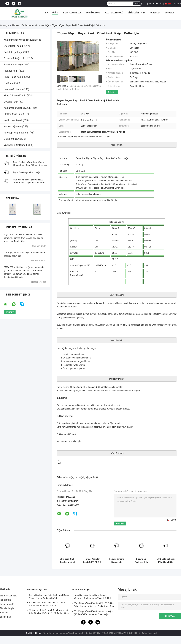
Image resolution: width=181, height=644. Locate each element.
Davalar (169, 13)
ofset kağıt (68, 477)
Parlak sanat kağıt (13, 65)
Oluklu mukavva (12, 139)
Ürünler (16, 25)
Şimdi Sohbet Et (154, 3)
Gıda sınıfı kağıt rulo (14, 58)
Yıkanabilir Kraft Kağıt (15, 145)
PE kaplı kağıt (11, 71)
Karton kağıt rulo (13, 126)
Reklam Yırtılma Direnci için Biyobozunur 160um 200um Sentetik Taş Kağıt (117, 561)
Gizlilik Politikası (34, 633)
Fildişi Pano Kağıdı (14, 77)
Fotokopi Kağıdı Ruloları (16, 133)
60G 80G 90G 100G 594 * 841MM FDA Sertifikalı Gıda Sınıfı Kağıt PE (47, 604)
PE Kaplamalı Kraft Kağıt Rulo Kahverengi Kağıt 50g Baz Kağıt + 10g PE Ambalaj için (49, 612)
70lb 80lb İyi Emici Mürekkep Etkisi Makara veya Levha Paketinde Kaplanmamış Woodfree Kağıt (166, 561)
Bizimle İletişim (136, 13)
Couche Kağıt (11, 102)
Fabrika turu (93, 13)
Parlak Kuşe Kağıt (13, 52)
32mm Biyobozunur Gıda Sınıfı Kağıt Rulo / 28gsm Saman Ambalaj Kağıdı (49, 597)
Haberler (155, 13)
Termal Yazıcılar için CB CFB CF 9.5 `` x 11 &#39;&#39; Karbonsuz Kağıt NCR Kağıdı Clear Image (92, 561)
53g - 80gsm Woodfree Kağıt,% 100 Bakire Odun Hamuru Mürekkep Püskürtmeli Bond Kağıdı (94, 605)
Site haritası (6, 617)
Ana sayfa (5, 25)
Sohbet (111, 92)
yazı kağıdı (79, 477)
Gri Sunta (9, 83)
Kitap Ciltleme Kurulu (15, 96)
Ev (47, 13)
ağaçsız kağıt (92, 477)
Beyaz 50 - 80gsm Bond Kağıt (27, 172)
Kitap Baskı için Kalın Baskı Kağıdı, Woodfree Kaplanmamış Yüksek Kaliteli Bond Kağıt (93, 597)
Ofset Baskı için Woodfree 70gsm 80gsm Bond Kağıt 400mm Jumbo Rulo (29, 165)
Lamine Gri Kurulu (13, 89)
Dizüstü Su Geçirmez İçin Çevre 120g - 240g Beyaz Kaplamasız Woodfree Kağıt (141, 561)
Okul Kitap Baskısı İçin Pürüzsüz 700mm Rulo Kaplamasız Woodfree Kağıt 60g (30, 183)
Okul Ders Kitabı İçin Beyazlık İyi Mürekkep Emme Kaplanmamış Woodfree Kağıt (67, 561)
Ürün (55, 13)
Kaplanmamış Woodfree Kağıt (35, 25)
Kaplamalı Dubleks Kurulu (17, 108)
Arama (137, 4)
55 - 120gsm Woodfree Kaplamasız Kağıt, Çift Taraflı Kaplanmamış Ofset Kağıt (94, 613)
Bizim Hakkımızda (72, 13)
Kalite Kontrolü (114, 13)
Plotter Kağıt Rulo (13, 114)
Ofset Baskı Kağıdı (14, 46)
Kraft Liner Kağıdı (13, 120)
